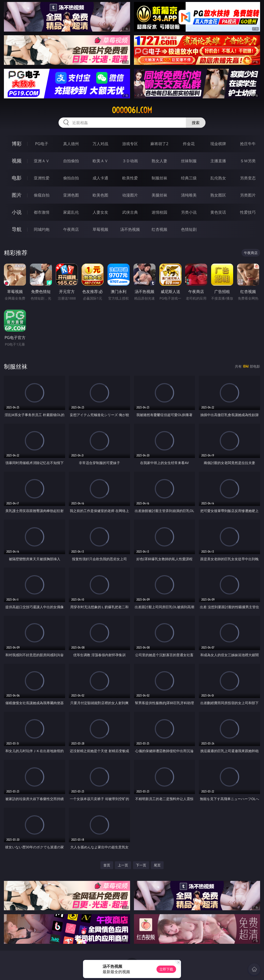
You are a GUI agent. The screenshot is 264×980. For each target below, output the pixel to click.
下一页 (141, 865)
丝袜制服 (189, 161)
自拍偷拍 (71, 161)
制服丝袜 (159, 178)
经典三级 (189, 178)
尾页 (157, 865)
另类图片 (248, 195)
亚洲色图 (71, 195)
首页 (107, 865)
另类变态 (248, 178)
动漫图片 (130, 195)
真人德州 (71, 144)
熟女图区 (218, 195)
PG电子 (42, 144)
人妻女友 (100, 212)
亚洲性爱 (42, 178)
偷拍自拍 (71, 178)
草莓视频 (100, 229)
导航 (17, 229)
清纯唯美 (189, 195)
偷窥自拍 (42, 195)
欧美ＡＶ (100, 161)
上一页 (123, 865)
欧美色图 (100, 195)
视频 (17, 161)
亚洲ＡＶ (42, 161)
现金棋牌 (218, 144)
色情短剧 (189, 229)
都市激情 (42, 212)
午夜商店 (71, 229)
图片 (17, 195)
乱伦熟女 (218, 178)
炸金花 (189, 144)
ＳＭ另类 (248, 161)
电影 (17, 178)
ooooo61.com (132, 110)
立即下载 (166, 969)
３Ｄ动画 (130, 161)
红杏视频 (159, 229)
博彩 (17, 144)
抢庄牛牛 (248, 144)
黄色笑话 (218, 212)
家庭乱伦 (71, 212)
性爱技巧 (248, 212)
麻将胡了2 (159, 144)
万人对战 (100, 144)
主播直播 (218, 161)
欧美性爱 (130, 178)
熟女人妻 (159, 161)
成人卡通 (100, 178)
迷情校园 (159, 212)
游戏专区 (130, 144)
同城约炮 (42, 229)
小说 (17, 212)
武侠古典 (130, 212)
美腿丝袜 (159, 195)
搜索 (196, 123)
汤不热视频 (130, 229)
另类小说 (189, 212)
